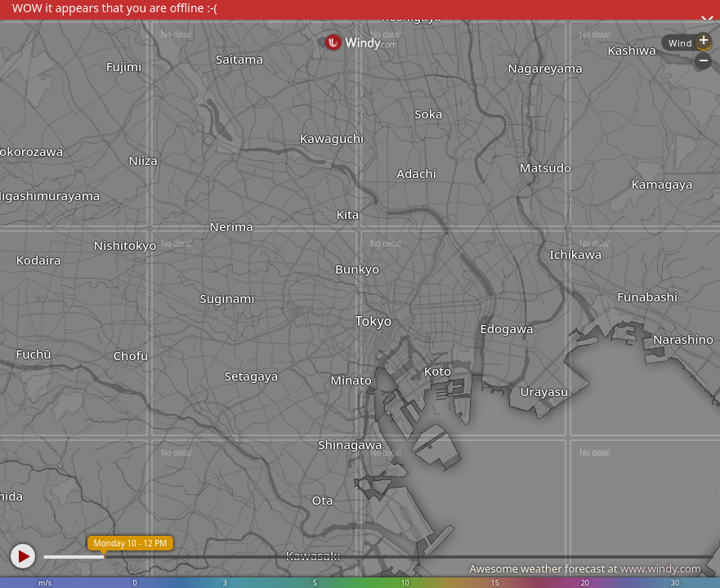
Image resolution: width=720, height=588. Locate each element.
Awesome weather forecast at (585, 568)
